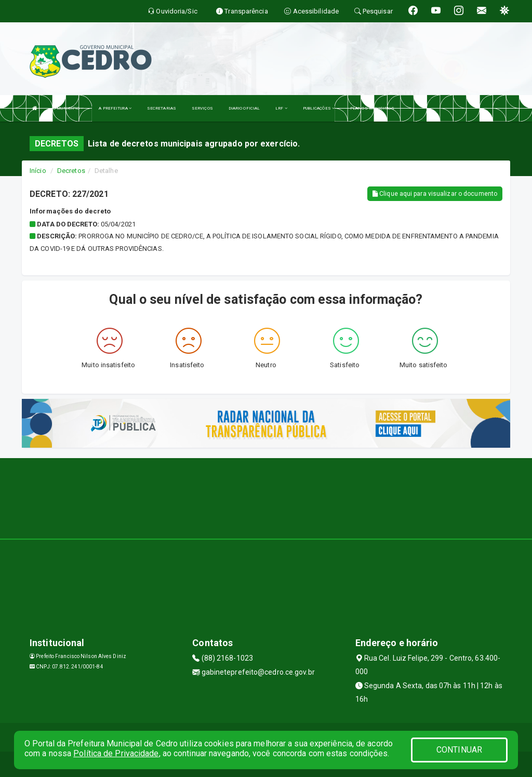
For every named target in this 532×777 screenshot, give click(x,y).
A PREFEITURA (115, 108)
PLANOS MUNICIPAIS (372, 108)
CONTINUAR (459, 750)
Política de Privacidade (116, 753)
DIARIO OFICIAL (244, 108)
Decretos (71, 171)
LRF (281, 108)
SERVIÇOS (202, 108)
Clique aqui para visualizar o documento (435, 194)
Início (38, 171)
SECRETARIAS (162, 108)
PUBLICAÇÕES (319, 108)
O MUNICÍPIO (68, 108)
